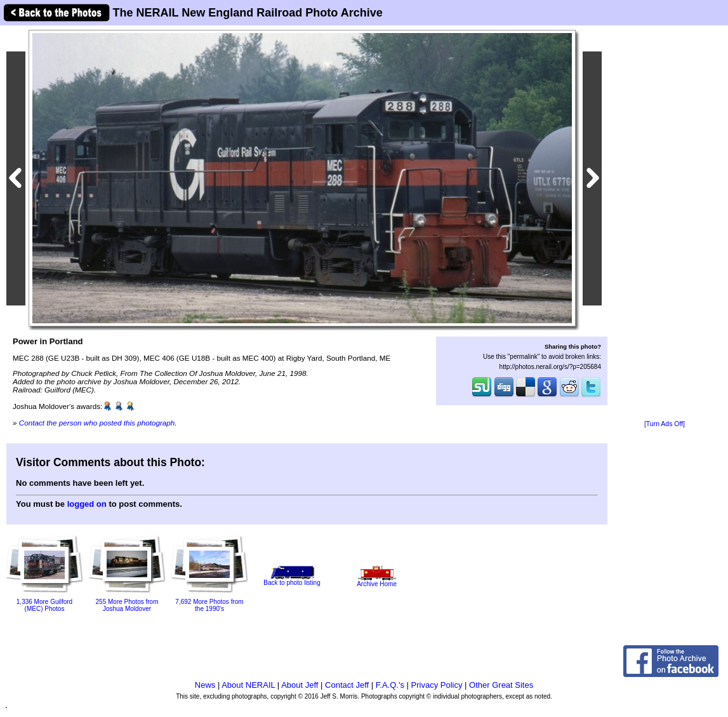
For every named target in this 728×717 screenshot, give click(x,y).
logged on (87, 504)
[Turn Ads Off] (665, 424)
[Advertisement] (665, 224)
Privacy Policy (437, 685)
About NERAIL (248, 685)
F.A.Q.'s (390, 685)
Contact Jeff (347, 685)
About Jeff (300, 685)
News (205, 685)
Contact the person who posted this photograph (97, 423)
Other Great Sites (501, 685)
